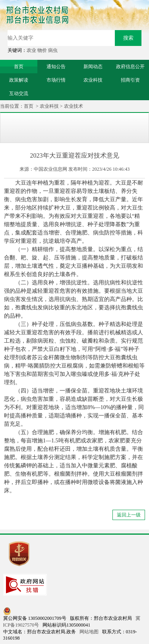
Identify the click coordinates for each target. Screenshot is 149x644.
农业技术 (74, 106)
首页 (29, 106)
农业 (31, 50)
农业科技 (49, 106)
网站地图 (89, 632)
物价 (42, 50)
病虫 (53, 50)
